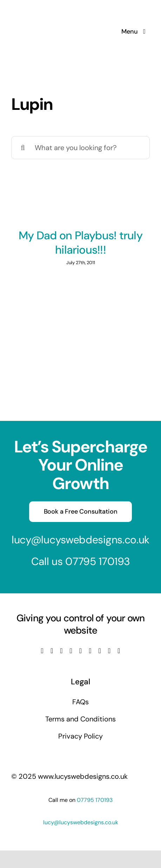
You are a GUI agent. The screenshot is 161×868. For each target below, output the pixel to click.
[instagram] (61, 651)
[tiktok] (90, 651)
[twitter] (52, 651)
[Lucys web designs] (48, 10)
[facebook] (42, 651)
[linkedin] (80, 651)
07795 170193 (98, 561)
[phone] (119, 651)
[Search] (23, 148)
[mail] (109, 651)
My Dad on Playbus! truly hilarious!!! (80, 243)
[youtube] (71, 651)
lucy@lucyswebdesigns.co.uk (80, 540)
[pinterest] (99, 651)
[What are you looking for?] (80, 148)
